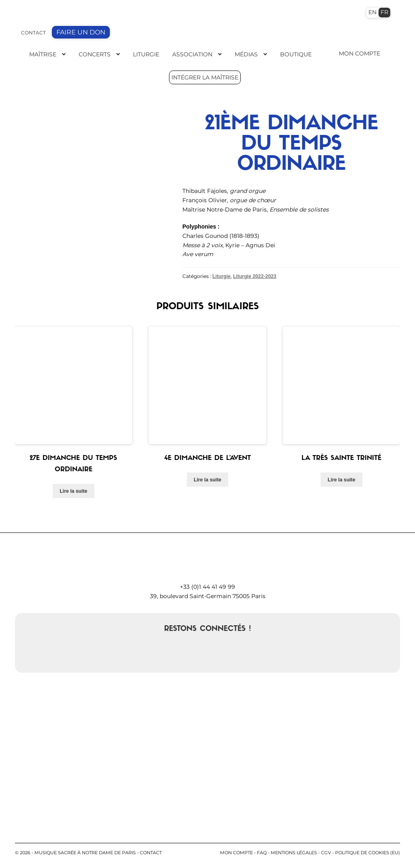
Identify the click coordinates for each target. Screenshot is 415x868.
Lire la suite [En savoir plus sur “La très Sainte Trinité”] (342, 479)
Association (192, 54)
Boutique (296, 54)
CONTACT (33, 33)
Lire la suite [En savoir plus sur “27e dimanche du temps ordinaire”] (73, 490)
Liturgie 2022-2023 (255, 276)
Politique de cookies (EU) (368, 852)
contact (151, 852)
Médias (246, 54)
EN (372, 12)
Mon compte (236, 852)
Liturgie (146, 54)
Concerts (95, 54)
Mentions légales (294, 852)
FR (384, 12)
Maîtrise (43, 54)
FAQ (262, 852)
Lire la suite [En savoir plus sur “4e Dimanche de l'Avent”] (207, 479)
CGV (326, 852)
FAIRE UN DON (81, 32)
